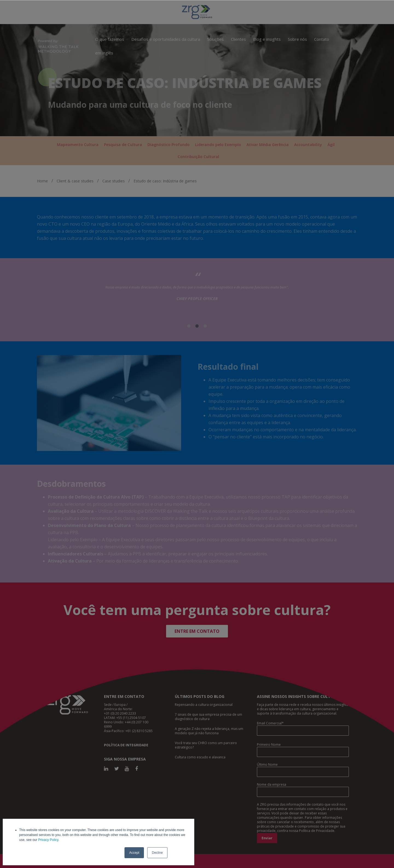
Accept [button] (134, 853)
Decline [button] (157, 853)
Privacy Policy (48, 840)
